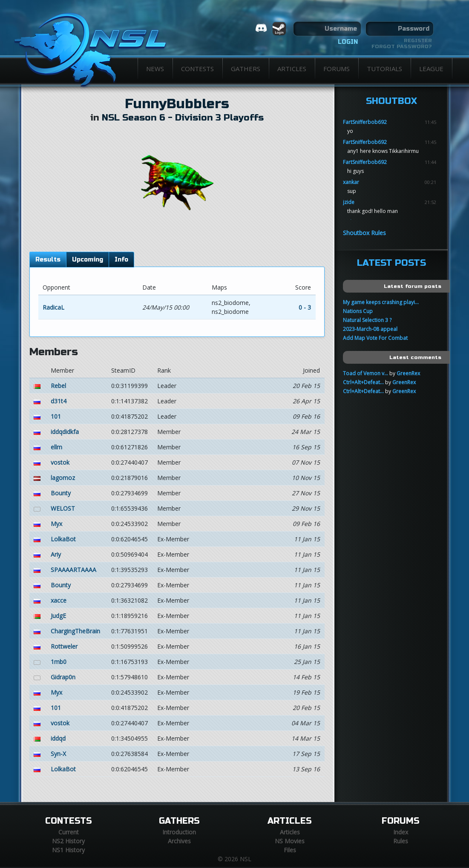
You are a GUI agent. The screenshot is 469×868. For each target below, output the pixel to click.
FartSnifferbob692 (365, 122)
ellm (56, 447)
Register (418, 40)
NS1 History (68, 850)
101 (56, 416)
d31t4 (59, 401)
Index (401, 832)
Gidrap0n (63, 677)
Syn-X (58, 754)
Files (290, 850)
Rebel (58, 386)
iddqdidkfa (65, 432)
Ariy (56, 554)
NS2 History (68, 841)
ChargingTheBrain (75, 631)
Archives (179, 841)
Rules (401, 841)
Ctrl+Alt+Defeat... (363, 382)
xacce (59, 600)
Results (48, 260)
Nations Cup (358, 311)
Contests (197, 69)
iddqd (58, 738)
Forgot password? (402, 46)
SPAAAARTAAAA (73, 570)
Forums (337, 69)
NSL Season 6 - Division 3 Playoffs (183, 118)
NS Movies (290, 841)
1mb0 (59, 662)
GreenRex (408, 373)
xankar (351, 182)
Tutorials (384, 69)
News (155, 69)
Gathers (246, 69)
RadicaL (53, 307)
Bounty (61, 493)
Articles (292, 69)
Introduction (179, 832)
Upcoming (88, 260)
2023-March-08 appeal (370, 329)
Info (121, 260)
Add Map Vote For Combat (375, 338)
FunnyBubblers (177, 104)
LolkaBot (63, 539)
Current (69, 832)
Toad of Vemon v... (365, 373)
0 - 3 (305, 307)
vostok (60, 462)
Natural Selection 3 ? (367, 320)
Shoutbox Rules (364, 233)
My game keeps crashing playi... (381, 302)
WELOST (63, 508)
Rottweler (64, 646)
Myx (56, 524)
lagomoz (63, 478)
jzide (349, 202)
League (431, 69)
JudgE (58, 616)
